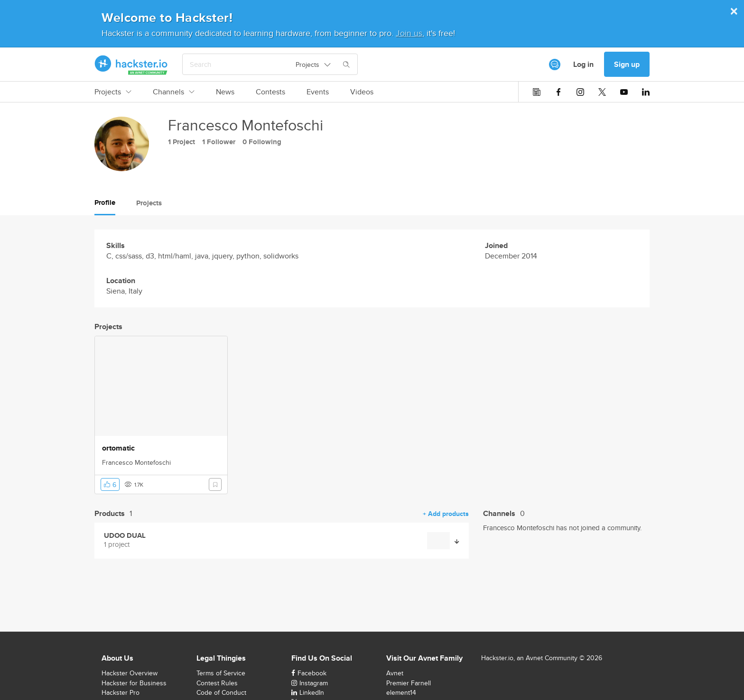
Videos (362, 92)
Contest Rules (217, 683)
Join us (409, 33)
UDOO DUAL (125, 536)
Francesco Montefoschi (136, 462)
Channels (174, 92)
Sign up (627, 64)
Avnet (395, 673)
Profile (105, 203)
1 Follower (219, 142)
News (225, 92)
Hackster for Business (134, 683)
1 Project (181, 142)
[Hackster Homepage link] (131, 64)
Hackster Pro (121, 692)
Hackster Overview (130, 673)
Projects (113, 92)
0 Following (262, 142)
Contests (270, 92)
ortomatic (118, 448)
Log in (583, 64)
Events (318, 92)
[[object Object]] (555, 64)
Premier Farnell (409, 683)
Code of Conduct (221, 692)
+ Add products (446, 514)
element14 (401, 692)
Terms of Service (221, 673)
